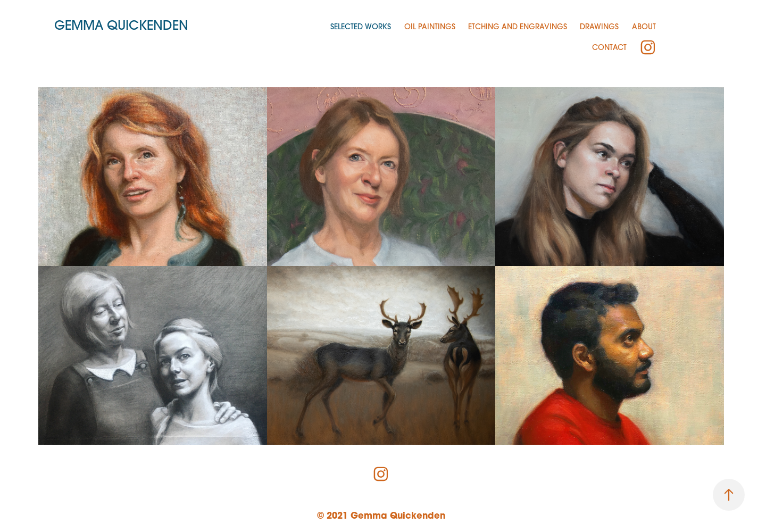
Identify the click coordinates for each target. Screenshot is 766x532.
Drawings (599, 27)
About (644, 27)
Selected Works (361, 27)
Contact (609, 47)
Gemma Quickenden (121, 25)
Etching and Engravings (518, 27)
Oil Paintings (430, 27)
